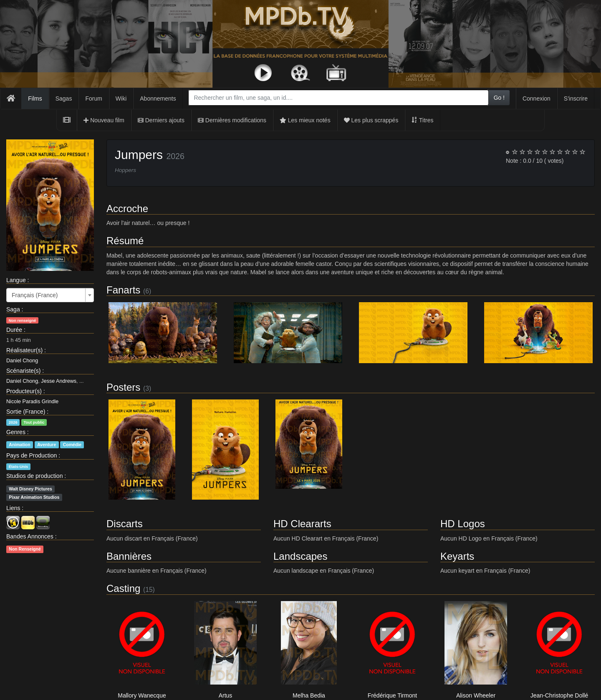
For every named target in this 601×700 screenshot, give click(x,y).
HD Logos (463, 524)
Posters (123, 387)
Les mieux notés (305, 120)
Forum (93, 99)
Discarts (125, 524)
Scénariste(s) (23, 371)
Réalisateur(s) (24, 350)
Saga (13, 309)
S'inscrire (576, 99)
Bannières (129, 556)
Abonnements (158, 99)
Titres (422, 120)
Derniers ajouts (161, 120)
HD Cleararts (302, 524)
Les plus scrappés (371, 120)
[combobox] (338, 98)
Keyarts (457, 556)
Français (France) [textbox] (35, 295)
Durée (14, 330)
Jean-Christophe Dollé (559, 695)
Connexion (537, 99)
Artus (226, 695)
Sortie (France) (26, 412)
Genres (16, 432)
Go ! (499, 98)
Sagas (64, 99)
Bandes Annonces (30, 536)
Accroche (127, 208)
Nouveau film (104, 120)
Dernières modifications (232, 120)
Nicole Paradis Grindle (32, 402)
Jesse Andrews (59, 381)
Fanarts (123, 290)
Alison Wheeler (476, 695)
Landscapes (300, 556)
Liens (13, 508)
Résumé (125, 241)
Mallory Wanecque (142, 695)
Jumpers (139, 155)
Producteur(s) (24, 391)
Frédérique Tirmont (392, 695)
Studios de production (34, 476)
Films (35, 99)
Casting (123, 588)
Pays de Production (32, 455)
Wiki (121, 99)
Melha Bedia (309, 695)
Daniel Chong (22, 361)
